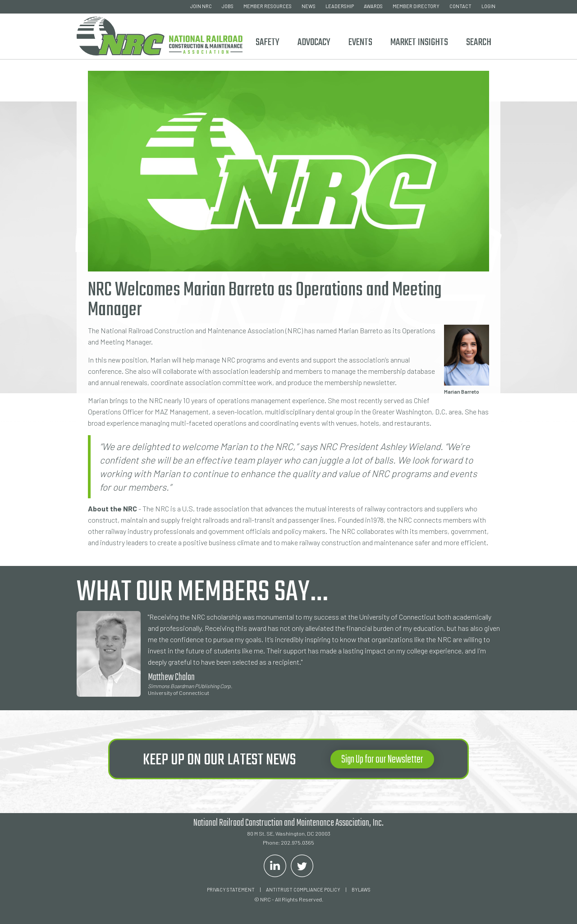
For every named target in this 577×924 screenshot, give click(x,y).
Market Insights (419, 42)
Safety (268, 42)
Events (360, 42)
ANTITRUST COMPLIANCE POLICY (303, 890)
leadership (340, 6)
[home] (160, 34)
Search (479, 42)
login (488, 6)
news (309, 6)
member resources (268, 6)
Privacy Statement (231, 890)
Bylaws (361, 890)
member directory (416, 6)
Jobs (228, 6)
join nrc (201, 6)
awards (373, 6)
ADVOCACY (314, 42)
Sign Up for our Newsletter (382, 760)
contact (460, 6)
